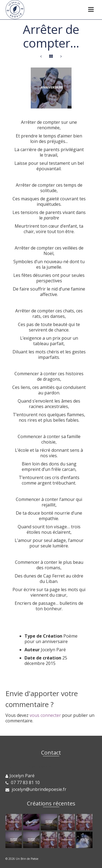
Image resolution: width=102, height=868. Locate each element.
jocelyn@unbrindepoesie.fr (36, 789)
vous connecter (45, 715)
